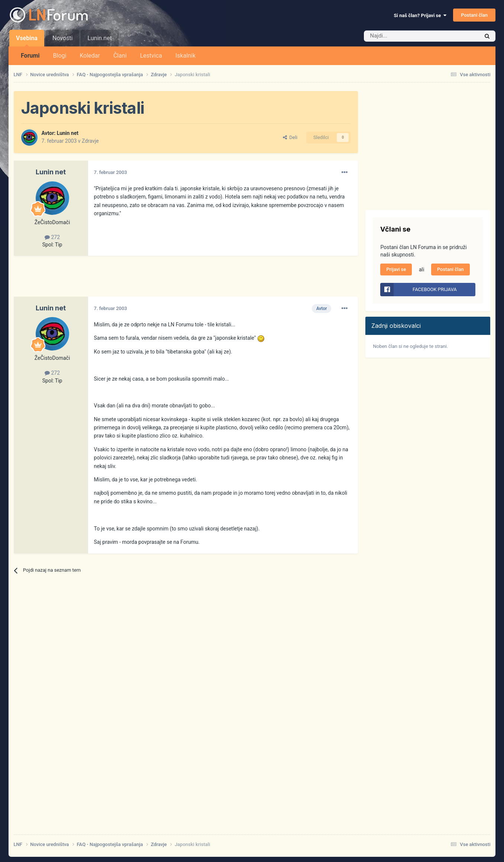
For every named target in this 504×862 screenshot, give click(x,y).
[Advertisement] (149, 280)
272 (52, 237)
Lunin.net (99, 38)
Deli (290, 137)
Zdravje (90, 141)
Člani (120, 56)
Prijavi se (396, 269)
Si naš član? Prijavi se (420, 15)
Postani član (474, 15)
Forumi (30, 56)
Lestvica (151, 56)
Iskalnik (185, 56)
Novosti (63, 38)
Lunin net (68, 133)
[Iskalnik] (406, 36)
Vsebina (27, 41)
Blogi (60, 56)
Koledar (90, 56)
